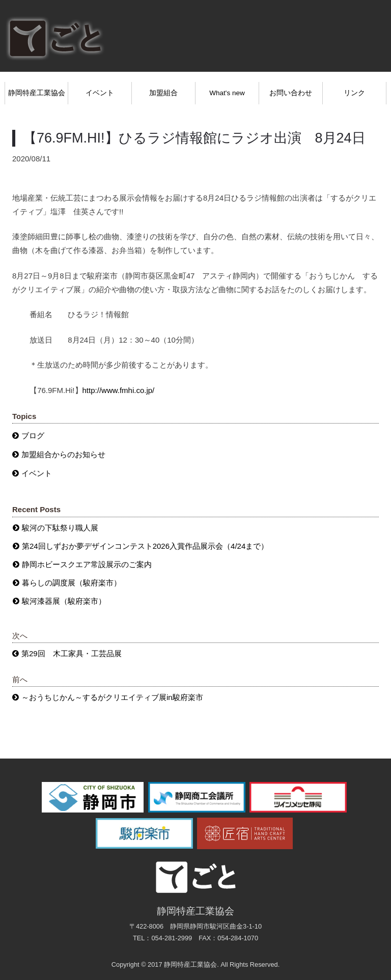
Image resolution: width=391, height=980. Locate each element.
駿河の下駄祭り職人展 (60, 528)
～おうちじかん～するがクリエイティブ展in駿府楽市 (112, 697)
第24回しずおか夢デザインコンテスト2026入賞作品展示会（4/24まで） (145, 546)
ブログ (33, 436)
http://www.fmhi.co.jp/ (119, 390)
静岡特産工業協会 (37, 93)
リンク (354, 93)
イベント (100, 93)
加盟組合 (163, 93)
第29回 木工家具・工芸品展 (72, 653)
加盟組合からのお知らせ (63, 454)
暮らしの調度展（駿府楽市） (72, 583)
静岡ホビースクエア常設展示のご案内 (87, 564)
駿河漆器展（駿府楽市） (64, 601)
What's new (227, 93)
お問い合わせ (291, 93)
